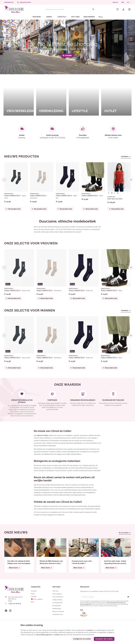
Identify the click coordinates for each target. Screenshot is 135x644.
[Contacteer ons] (9, 2)
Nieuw (8, 284)
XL (118, 193)
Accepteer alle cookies (104, 639)
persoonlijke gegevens (44, 635)
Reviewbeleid (57, 606)
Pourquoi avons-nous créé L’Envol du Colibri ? (82, 562)
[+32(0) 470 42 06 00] (24, 2)
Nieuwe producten (22, 156)
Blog (32, 602)
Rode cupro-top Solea (115, 199)
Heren (33, 594)
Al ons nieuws (124, 533)
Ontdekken (125, 157)
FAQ (123, 2)
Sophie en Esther (42, 435)
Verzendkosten (57, 603)
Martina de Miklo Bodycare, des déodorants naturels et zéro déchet (51, 562)
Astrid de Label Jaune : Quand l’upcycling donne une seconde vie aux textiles (116, 562)
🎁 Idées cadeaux (37, 599)
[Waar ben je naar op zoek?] (70, 9)
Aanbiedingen (57, 609)
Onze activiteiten (58, 597)
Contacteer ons (58, 614)
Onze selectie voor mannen (30, 310)
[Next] (131, 180)
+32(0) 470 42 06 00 (15, 604)
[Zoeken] (93, 9)
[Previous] (4, 180)
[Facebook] (6, 611)
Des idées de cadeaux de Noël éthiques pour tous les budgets (19, 562)
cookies (90, 630)
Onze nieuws (16, 532)
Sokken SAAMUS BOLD (15, 197)
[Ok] (128, 597)
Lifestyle (34, 596)
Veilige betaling (57, 600)
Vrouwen (34, 591)
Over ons (115, 2)
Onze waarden (57, 594)
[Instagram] (10, 611)
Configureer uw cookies (82, 639)
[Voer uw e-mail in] (106, 597)
